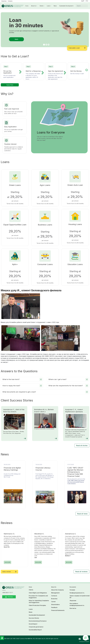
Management (55, 593)
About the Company (57, 590)
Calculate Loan (77, 48)
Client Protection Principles (37, 605)
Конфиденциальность (77, 593)
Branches (4, 1)
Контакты (73, 608)
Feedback (54, 607)
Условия (72, 590)
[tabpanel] (45, 32)
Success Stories (34, 618)
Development (82, 642)
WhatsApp (9, 597)
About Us (34, 6)
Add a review (9, 572)
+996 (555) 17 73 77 (7, 593)
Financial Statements (58, 610)
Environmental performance (38, 621)
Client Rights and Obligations (38, 593)
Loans (48, 6)
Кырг (83, 1)
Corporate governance (36, 627)
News (55, 6)
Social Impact (33, 624)
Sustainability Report (35, 630)
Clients (41, 6)
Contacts (10, 1)
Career (53, 602)
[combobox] (82, 6)
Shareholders (56, 605)
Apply (16, 39)
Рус (87, 1)
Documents (73, 587)
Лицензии (73, 601)
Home (27, 6)
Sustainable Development (66, 6)
